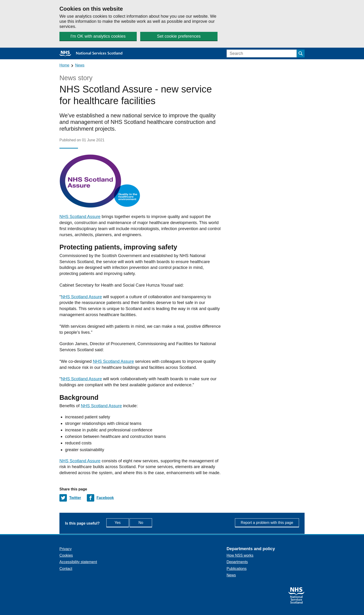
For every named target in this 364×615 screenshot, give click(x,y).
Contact (66, 569)
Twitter (75, 498)
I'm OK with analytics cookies (98, 36)
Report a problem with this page (267, 523)
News (80, 65)
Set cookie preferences (179, 36)
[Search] (262, 53)
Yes (122, 522)
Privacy (65, 549)
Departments (237, 562)
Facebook (105, 498)
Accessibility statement (78, 562)
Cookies (66, 555)
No (151, 522)
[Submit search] (301, 53)
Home (64, 65)
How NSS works (240, 555)
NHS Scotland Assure (80, 217)
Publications (237, 569)
